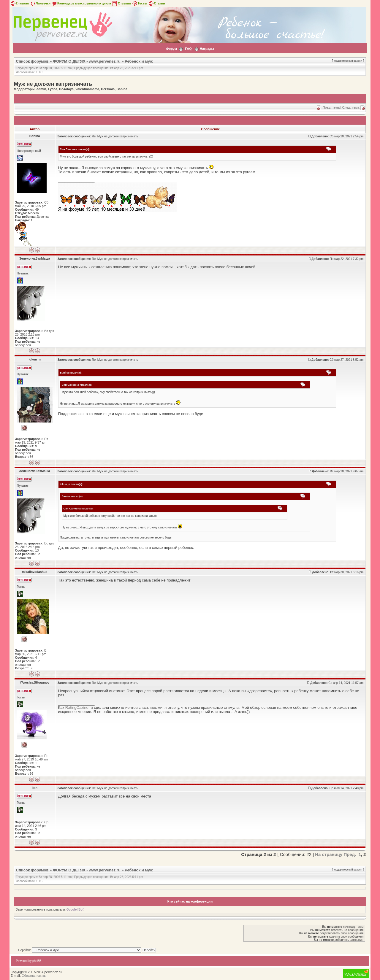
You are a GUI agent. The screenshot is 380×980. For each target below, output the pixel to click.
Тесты (140, 3)
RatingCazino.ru (79, 707)
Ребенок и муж (139, 61)
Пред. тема (331, 107)
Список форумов (32, 61)
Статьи (157, 3)
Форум (171, 49)
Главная (19, 3)
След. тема (351, 107)
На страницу (329, 854)
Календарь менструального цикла (81, 3)
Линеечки (40, 3)
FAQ (188, 49)
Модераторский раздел (348, 61)
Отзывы (121, 3)
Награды (207, 49)
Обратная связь (34, 976)
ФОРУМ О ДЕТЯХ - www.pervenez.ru (87, 61)
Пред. (350, 854)
